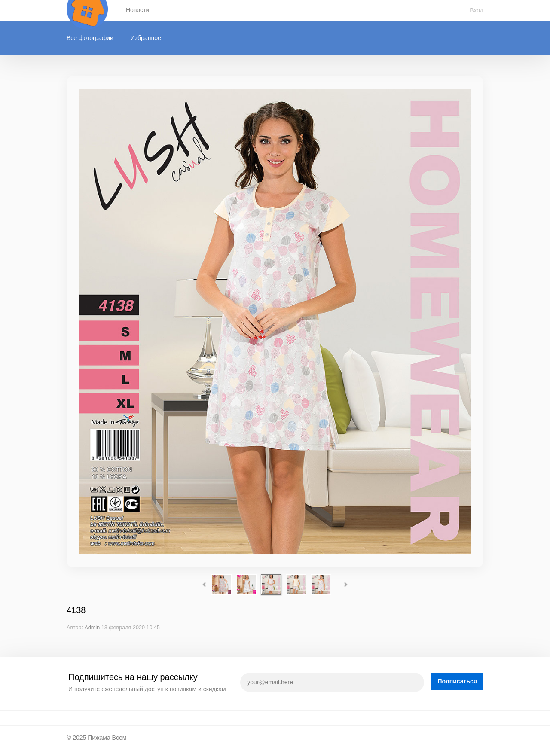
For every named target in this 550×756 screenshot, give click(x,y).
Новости (137, 10)
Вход (477, 10)
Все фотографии (90, 38)
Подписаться (457, 681)
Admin (92, 628)
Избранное (146, 38)
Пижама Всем (107, 738)
